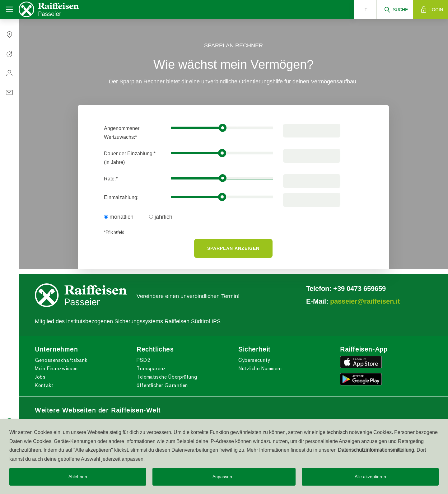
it (365, 10)
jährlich (161, 217)
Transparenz (151, 368)
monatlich (119, 217)
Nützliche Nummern (260, 368)
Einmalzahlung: (121, 197)
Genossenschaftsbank (61, 360)
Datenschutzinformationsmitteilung (376, 450)
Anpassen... (224, 477)
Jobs (40, 377)
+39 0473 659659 (359, 288)
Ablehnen (78, 477)
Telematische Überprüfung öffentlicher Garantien (167, 381)
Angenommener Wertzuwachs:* (122, 133)
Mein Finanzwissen (56, 368)
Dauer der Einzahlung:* (130, 158)
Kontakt (44, 385)
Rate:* (111, 179)
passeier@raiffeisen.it (365, 301)
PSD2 (143, 360)
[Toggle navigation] (9, 9)
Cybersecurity (254, 360)
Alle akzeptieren (370, 477)
